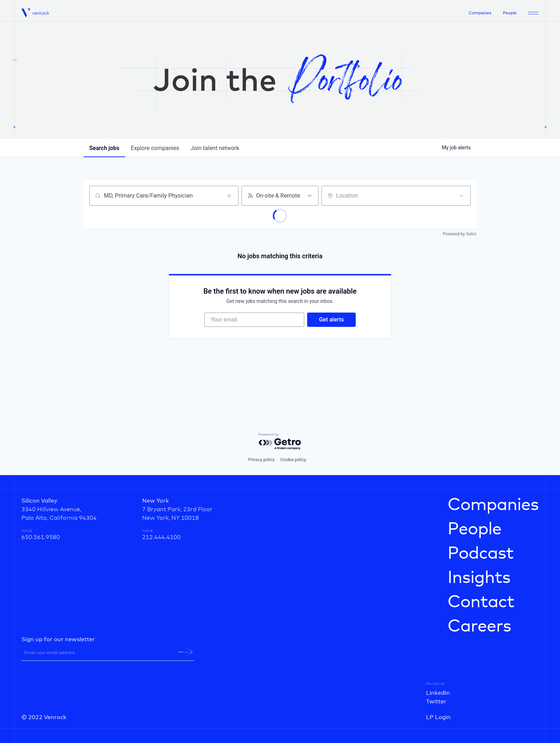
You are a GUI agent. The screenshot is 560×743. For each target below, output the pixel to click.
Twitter (436, 702)
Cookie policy (293, 460)
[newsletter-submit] (186, 652)
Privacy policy (261, 460)
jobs (104, 148)
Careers (479, 627)
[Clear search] (229, 196)
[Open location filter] (461, 196)
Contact (481, 602)
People (510, 13)
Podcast (481, 554)
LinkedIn (438, 693)
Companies (480, 13)
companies (155, 148)
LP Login (438, 717)
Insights (479, 578)
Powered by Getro (460, 234)
